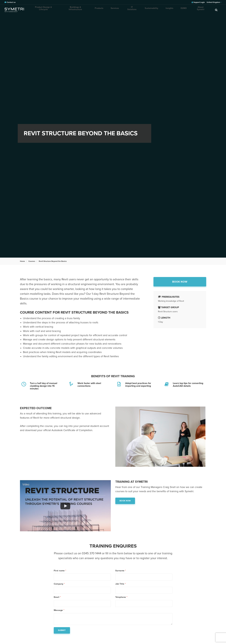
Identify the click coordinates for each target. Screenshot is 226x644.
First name (60, 571)
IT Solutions (127, 10)
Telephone (121, 601)
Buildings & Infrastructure (74, 10)
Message (59, 617)
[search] (216, 10)
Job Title (121, 586)
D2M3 (175, 10)
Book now (180, 282)
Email (57, 601)
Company (59, 586)
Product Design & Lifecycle (43, 10)
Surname (121, 571)
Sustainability (146, 10)
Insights (162, 10)
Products (97, 10)
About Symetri (190, 10)
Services (111, 10)
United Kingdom (214, 2)
